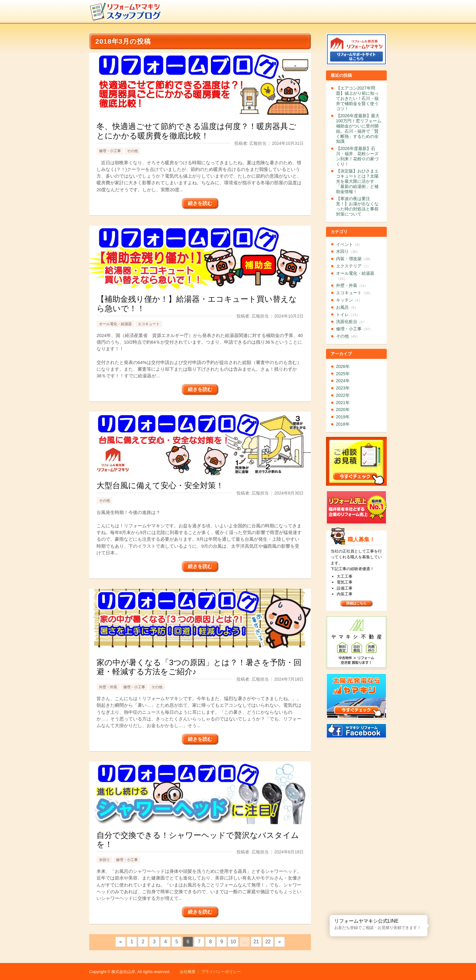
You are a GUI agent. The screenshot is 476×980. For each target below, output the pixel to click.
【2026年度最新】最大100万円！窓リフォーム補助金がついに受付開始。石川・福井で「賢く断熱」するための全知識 (359, 128)
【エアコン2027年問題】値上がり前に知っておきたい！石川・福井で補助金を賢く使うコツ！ (357, 98)
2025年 (343, 374)
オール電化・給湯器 (115, 324)
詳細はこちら (356, 603)
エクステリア (353, 266)
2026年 (343, 366)
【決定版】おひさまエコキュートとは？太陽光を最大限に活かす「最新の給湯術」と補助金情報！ (357, 181)
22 (268, 942)
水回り (104, 860)
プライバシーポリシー (221, 972)
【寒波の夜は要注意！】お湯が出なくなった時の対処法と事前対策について (357, 206)
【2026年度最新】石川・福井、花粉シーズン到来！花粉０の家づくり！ (357, 156)
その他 (132, 151)
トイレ (348, 315)
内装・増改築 (354, 259)
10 (233, 942)
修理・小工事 (110, 151)
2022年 (343, 395)
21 (256, 942)
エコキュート (149, 324)
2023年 (343, 388)
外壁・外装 (108, 687)
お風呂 (347, 307)
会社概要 (188, 972)
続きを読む (200, 203)
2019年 (343, 417)
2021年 (343, 403)
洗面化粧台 (351, 322)
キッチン (349, 300)
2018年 (343, 424)
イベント (349, 244)
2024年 (343, 381)
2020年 (343, 410)
